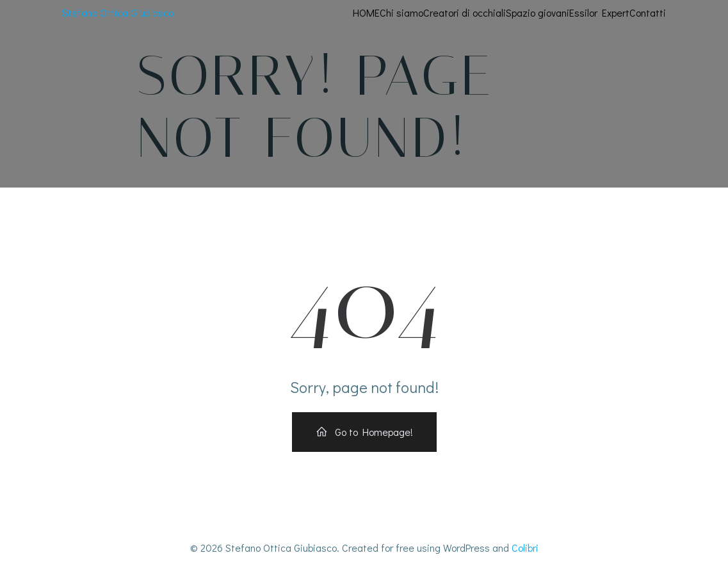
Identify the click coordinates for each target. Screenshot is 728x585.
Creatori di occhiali (465, 12)
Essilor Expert (600, 12)
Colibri (525, 548)
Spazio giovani (538, 12)
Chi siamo (402, 12)
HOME (367, 12)
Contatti (648, 12)
